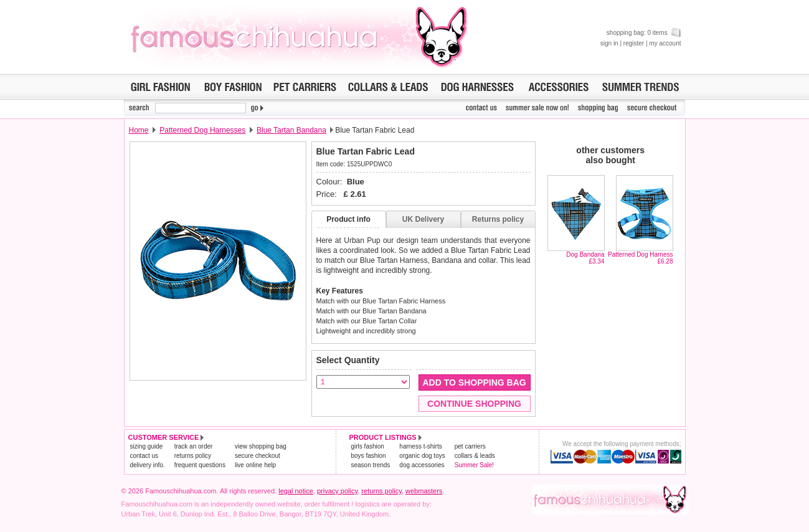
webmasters (424, 491)
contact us (144, 456)
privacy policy (337, 491)
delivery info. (148, 465)
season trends (371, 465)
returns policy (193, 456)
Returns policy (498, 219)
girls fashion (368, 446)
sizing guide (147, 446)
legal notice (296, 491)
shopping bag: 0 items (644, 33)
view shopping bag (261, 446)
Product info (348, 219)
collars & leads (475, 456)
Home (139, 130)
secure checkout (258, 456)
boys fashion (369, 456)
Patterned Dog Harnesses (202, 130)
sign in (609, 43)
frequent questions (200, 465)
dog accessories (422, 465)
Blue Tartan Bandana (291, 130)
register (634, 43)
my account (665, 43)
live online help (255, 465)
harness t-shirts (420, 446)
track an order (194, 446)
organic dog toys (422, 456)
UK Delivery (423, 219)
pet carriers (470, 446)
